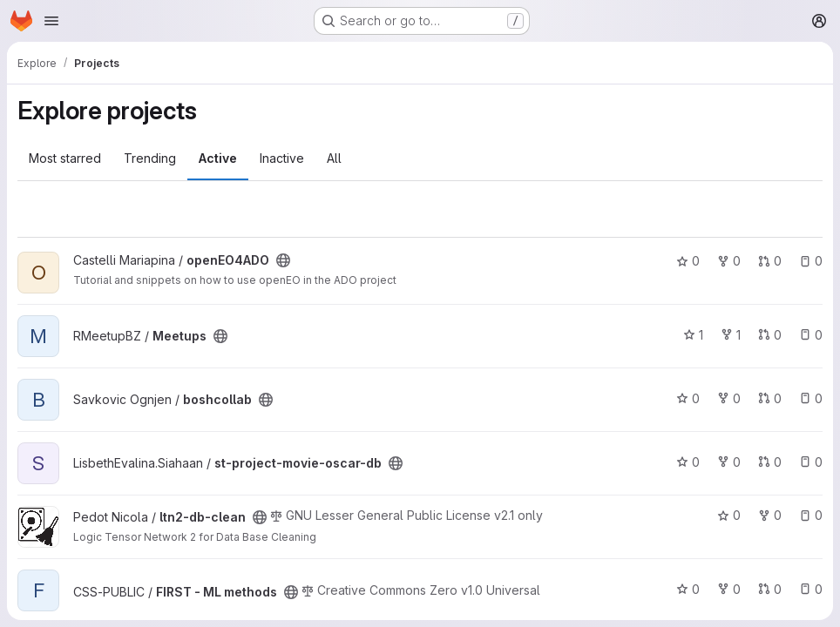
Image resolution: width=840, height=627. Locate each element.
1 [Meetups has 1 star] (693, 335)
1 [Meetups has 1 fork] (731, 335)
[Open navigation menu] (51, 21)
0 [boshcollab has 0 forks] (729, 398)
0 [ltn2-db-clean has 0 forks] (770, 515)
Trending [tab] (150, 158)
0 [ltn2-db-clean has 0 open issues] (811, 515)
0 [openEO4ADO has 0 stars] (688, 261)
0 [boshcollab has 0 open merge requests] (770, 398)
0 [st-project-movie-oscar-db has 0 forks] (729, 462)
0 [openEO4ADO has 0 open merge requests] (770, 261)
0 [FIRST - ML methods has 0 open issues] (811, 589)
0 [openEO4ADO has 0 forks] (729, 261)
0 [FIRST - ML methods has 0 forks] (729, 589)
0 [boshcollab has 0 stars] (688, 398)
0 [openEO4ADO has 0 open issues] (811, 261)
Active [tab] (218, 158)
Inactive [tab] (282, 158)
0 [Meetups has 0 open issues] (811, 335)
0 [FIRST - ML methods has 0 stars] (688, 589)
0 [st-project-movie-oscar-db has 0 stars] (688, 462)
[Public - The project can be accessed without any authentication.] (283, 260)
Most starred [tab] (65, 158)
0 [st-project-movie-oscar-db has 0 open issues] (811, 462)
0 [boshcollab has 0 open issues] (811, 398)
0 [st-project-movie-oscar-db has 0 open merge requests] (770, 462)
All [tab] (334, 158)
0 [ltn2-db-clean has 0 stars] (729, 515)
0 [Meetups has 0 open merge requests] (770, 335)
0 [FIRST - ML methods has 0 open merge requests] (770, 589)
